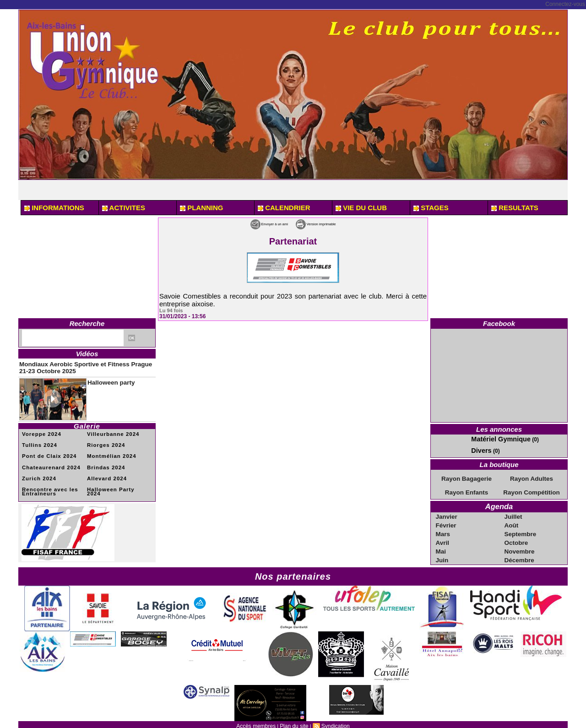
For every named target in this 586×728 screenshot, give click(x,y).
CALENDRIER (284, 208)
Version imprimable (330, 223)
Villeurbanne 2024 (110, 430)
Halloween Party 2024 (115, 483)
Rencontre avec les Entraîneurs (47, 485)
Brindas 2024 (104, 462)
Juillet (514, 513)
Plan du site (294, 719)
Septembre (520, 529)
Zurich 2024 (37, 472)
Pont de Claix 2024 (46, 451)
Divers (480, 449)
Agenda (499, 503)
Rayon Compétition (532, 490)
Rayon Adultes (532, 477)
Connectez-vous (565, 4)
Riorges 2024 (104, 441)
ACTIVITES (124, 208)
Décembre (519, 554)
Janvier (447, 513)
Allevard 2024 (105, 472)
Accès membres (258, 719)
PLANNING (202, 208)
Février (446, 521)
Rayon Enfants (467, 490)
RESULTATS (515, 208)
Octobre (516, 538)
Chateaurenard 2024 (48, 462)
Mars (444, 529)
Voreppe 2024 (39, 430)
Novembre (519, 546)
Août (512, 521)
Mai (442, 546)
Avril (443, 538)
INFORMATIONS (54, 208)
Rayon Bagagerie (467, 477)
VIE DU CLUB (361, 208)
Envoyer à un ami (254, 223)
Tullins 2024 (38, 441)
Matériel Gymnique (496, 439)
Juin (443, 554)
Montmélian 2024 (109, 451)
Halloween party (105, 378)
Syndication (333, 719)
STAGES (431, 208)
